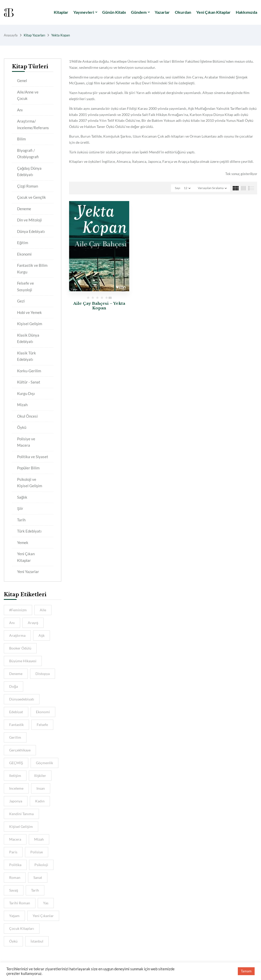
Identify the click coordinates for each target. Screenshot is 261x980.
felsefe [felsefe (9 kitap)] (42, 725)
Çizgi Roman (28, 186)
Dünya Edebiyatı (31, 231)
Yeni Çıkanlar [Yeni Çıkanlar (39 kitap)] (43, 916)
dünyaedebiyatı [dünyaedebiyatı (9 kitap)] (22, 699)
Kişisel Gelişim (30, 324)
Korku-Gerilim (29, 371)
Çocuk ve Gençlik (31, 197)
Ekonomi (24, 254)
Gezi (21, 301)
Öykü (22, 427)
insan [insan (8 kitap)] (41, 788)
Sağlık (22, 497)
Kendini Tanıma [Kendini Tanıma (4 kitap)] (21, 814)
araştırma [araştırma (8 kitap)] (17, 635)
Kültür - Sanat (29, 382)
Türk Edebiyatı (29, 531)
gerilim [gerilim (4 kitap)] (15, 737)
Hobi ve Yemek (29, 312)
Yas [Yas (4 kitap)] (46, 903)
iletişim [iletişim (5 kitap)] (15, 776)
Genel (22, 81)
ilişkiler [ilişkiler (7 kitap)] (40, 776)
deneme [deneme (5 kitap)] (16, 674)
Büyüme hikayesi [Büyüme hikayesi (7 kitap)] (23, 661)
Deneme (24, 209)
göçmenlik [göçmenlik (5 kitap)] (44, 763)
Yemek (23, 542)
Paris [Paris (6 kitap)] (13, 852)
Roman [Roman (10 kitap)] (15, 877)
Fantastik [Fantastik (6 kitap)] (16, 725)
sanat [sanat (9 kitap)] (38, 877)
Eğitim (23, 243)
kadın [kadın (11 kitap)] (40, 801)
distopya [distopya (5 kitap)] (43, 674)
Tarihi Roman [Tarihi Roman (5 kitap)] (20, 903)
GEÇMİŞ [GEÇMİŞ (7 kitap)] (16, 763)
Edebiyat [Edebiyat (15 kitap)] (16, 712)
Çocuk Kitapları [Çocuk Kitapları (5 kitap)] (22, 928)
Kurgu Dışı (26, 393)
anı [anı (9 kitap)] (12, 623)
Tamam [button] (246, 971)
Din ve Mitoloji (29, 220)
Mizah (22, 405)
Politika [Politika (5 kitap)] (15, 865)
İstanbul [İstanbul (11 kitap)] (37, 941)
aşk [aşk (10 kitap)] (42, 635)
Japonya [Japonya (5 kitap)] (16, 801)
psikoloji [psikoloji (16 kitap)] (41, 865)
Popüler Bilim (28, 468)
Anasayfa (11, 35)
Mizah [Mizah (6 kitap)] (39, 839)
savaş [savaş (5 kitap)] (14, 890)
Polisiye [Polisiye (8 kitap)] (37, 852)
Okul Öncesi (27, 416)
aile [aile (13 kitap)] (43, 610)
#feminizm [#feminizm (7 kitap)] (18, 610)
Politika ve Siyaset (33, 457)
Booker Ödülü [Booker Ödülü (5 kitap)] (20, 648)
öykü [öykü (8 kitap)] (13, 941)
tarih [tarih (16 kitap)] (35, 890)
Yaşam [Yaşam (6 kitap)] (14, 916)
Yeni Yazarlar (28, 572)
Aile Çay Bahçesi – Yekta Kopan (99, 306)
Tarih (21, 520)
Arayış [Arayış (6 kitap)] (33, 623)
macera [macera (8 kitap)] (15, 839)
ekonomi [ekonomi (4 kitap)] (43, 712)
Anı (20, 110)
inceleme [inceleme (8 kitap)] (16, 788)
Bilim (21, 139)
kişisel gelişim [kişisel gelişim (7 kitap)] (21, 826)
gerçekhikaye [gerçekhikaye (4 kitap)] (20, 750)
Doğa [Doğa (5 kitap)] (14, 686)
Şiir (20, 508)
